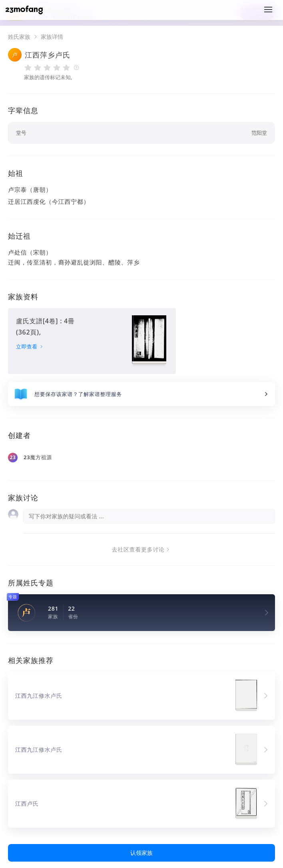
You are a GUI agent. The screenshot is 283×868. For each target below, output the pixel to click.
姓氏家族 (19, 37)
